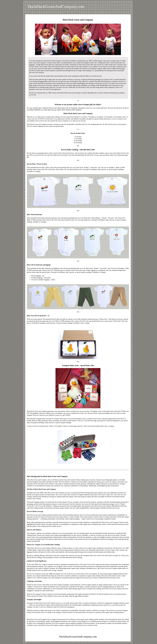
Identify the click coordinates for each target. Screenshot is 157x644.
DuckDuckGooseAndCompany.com (56, 7)
